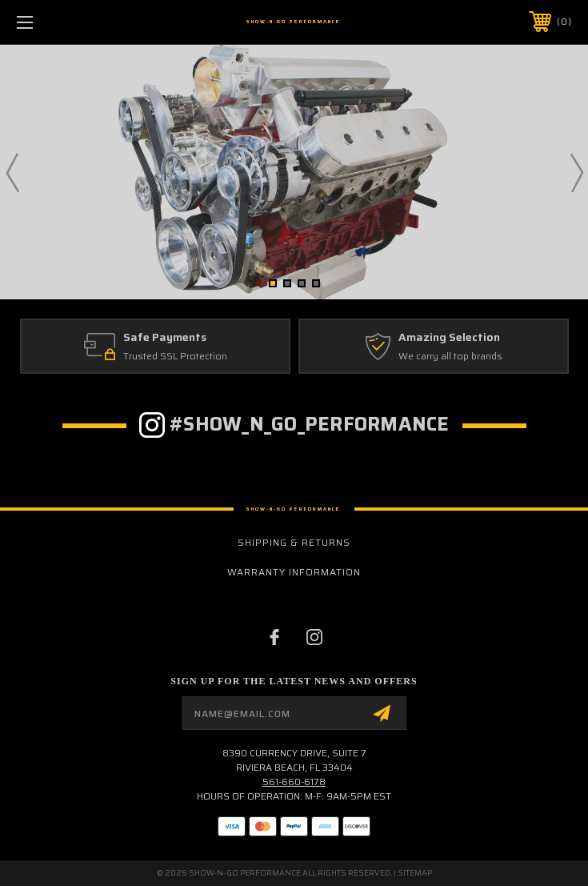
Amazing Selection (449, 338)
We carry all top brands (450, 356)
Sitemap (415, 873)
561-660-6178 (294, 782)
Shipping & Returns (294, 542)
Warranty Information (294, 572)
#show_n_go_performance (310, 424)
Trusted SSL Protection (175, 356)
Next (576, 172)
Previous (12, 172)
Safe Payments (165, 338)
